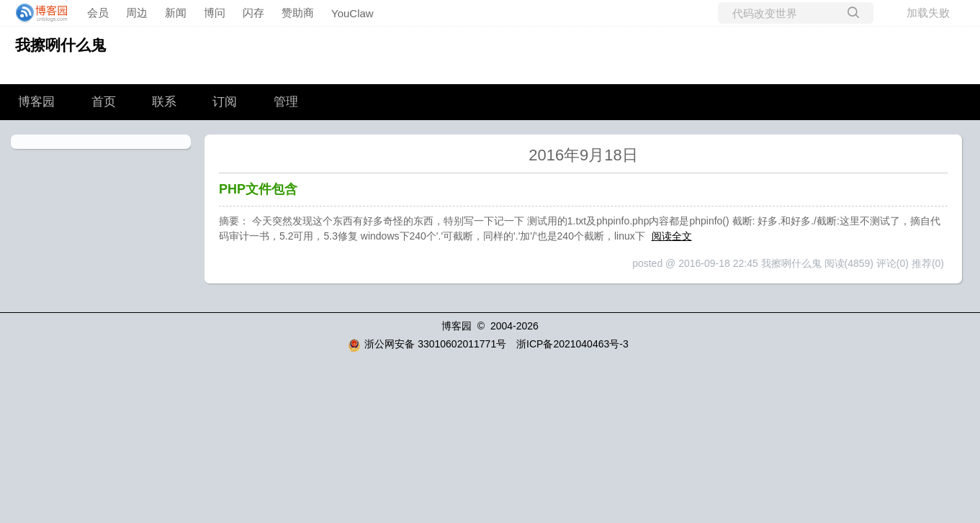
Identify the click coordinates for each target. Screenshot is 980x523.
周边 (137, 13)
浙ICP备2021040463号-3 (572, 344)
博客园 (36, 102)
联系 (164, 102)
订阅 (225, 102)
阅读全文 (672, 236)
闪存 (253, 13)
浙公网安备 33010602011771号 (427, 344)
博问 (215, 13)
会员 (98, 13)
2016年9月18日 (583, 155)
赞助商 (298, 13)
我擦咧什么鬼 (60, 45)
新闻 (176, 13)
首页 (104, 102)
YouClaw (352, 13)
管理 (286, 102)
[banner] (37, 13)
